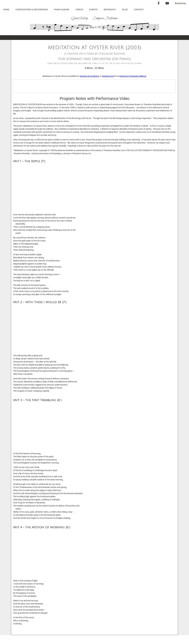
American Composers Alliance (133, 76)
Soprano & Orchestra (90, 76)
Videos (79, 10)
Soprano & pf (108, 76)
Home (6, 10)
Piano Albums (62, 10)
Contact (139, 10)
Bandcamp (180, 3)
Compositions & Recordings (32, 10)
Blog (125, 10)
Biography (110, 10)
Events (93, 10)
